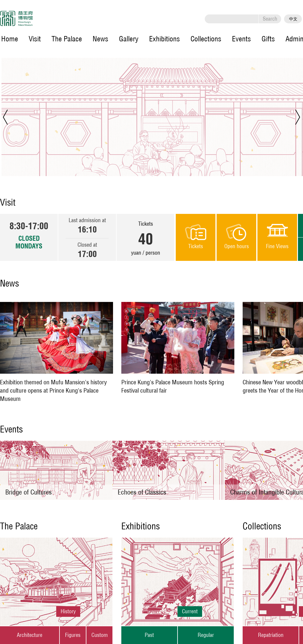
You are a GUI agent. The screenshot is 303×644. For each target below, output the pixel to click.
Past (149, 635)
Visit (35, 39)
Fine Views (277, 246)
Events (241, 39)
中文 (293, 19)
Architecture (30, 635)
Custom (100, 635)
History (68, 611)
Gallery (129, 39)
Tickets (196, 246)
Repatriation (271, 635)
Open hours (237, 246)
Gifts (268, 39)
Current (190, 611)
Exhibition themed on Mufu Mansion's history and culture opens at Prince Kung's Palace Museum (53, 390)
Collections (206, 39)
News (100, 39)
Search (270, 19)
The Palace (67, 39)
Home (10, 39)
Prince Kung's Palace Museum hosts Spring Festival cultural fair (173, 386)
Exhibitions (165, 39)
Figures (73, 635)
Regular (206, 635)
